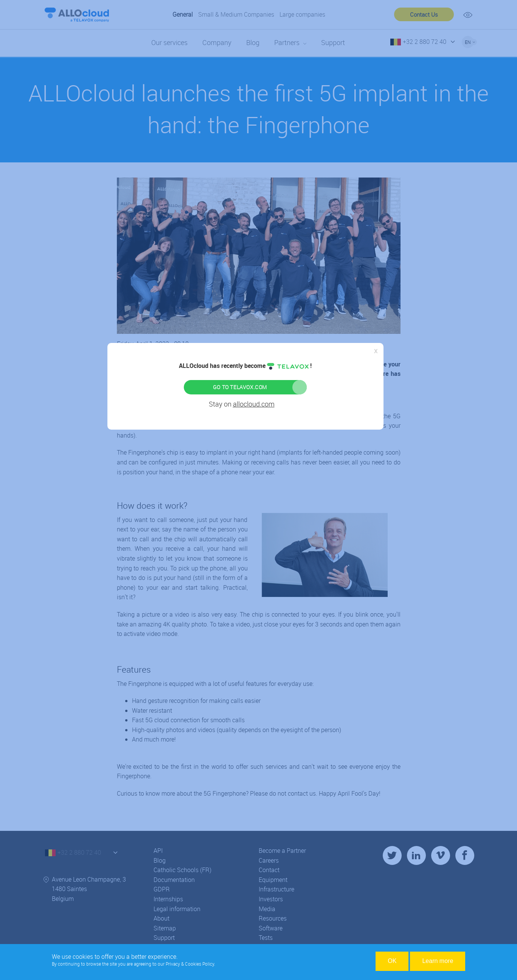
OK (392, 961)
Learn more (438, 961)
